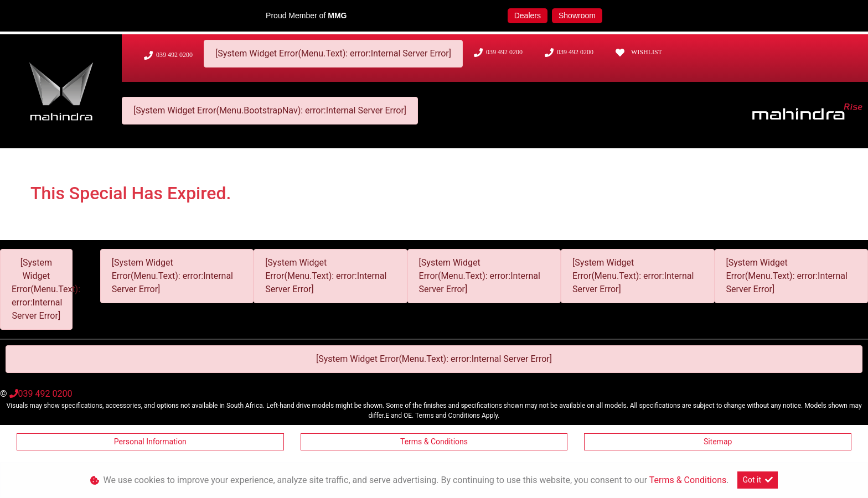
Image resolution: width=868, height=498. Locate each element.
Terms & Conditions (434, 442)
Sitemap (718, 442)
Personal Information (150, 442)
